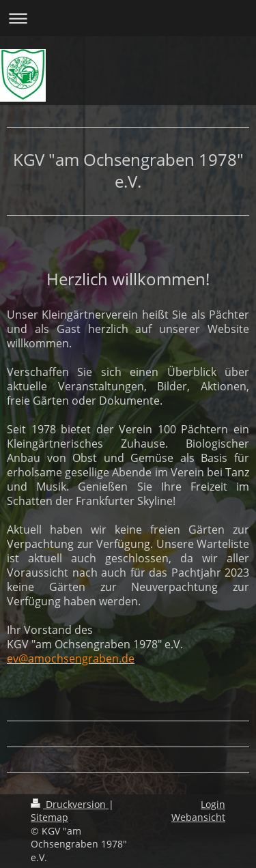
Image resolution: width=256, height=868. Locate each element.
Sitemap (49, 817)
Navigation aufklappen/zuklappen (128, 18)
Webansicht (198, 817)
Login (213, 804)
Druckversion (70, 804)
